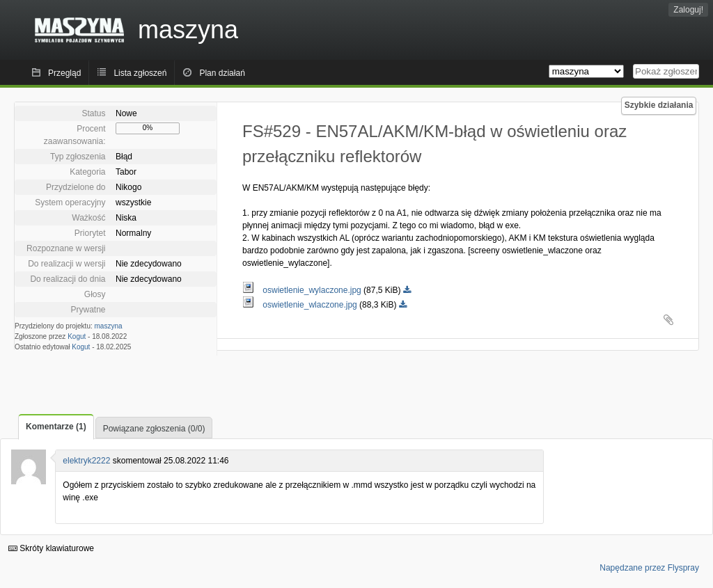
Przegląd (64, 73)
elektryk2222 (86, 461)
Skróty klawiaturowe (51, 548)
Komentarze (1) (56, 427)
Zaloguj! (688, 10)
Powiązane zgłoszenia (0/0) (154, 429)
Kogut (77, 336)
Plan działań (222, 73)
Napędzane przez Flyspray (649, 568)
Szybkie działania (659, 105)
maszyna (109, 326)
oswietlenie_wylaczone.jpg (303, 290)
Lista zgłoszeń (140, 73)
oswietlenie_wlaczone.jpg (301, 305)
